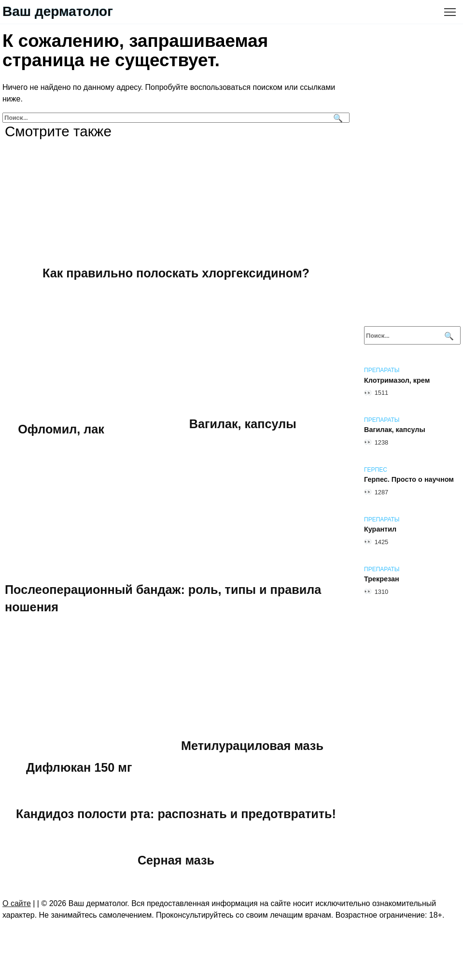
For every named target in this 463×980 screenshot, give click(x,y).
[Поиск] (337, 118)
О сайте (17, 904)
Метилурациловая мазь (253, 746)
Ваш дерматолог (58, 11)
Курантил (380, 530)
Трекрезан (382, 579)
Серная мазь (176, 860)
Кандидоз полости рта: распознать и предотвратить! (176, 814)
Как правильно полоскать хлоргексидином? (176, 273)
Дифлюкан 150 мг (80, 767)
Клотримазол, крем (397, 380)
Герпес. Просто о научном (409, 480)
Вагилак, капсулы (244, 424)
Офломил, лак (62, 429)
